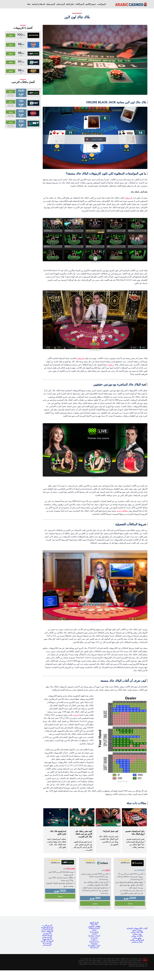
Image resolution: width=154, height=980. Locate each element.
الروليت (76, 715)
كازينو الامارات (47, 929)
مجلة (29, 4)
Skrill (94, 934)
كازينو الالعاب (80, 4)
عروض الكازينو (91, 4)
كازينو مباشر (61, 4)
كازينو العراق (47, 935)
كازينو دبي (47, 933)
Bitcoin (94, 924)
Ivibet (107, 870)
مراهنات (111, 365)
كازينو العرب (101, 4)
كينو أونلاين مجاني (137, 940)
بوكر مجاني (137, 934)
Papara (94, 944)
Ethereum (94, 942)
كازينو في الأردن (47, 941)
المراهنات (80, 358)
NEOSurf (94, 948)
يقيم (21, 37)
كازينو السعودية (47, 927)
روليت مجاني (137, 930)
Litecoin (94, 938)
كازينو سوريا (47, 939)
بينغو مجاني (137, 938)
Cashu (94, 940)
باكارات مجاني (137, 936)
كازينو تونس (47, 937)
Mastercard (94, 928)
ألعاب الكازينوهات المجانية (137, 928)
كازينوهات (128, 198)
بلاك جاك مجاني (137, 932)
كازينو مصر (47, 945)
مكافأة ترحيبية (122, 511)
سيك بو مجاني (137, 942)
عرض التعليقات (125, 862)
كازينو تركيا (47, 943)
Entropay (94, 932)
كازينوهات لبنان (47, 931)
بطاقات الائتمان (94, 926)
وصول (130, 903)
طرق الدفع (70, 4)
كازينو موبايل (51, 4)
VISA (94, 930)
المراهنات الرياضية (38, 4)
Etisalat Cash (94, 946)
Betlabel (71, 869)
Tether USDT (94, 936)
